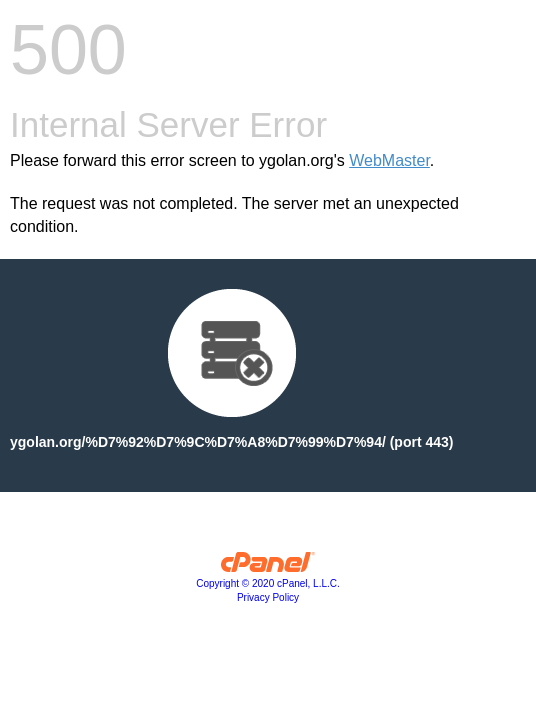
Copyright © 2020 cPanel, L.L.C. (268, 583)
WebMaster (389, 160)
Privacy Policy (268, 597)
